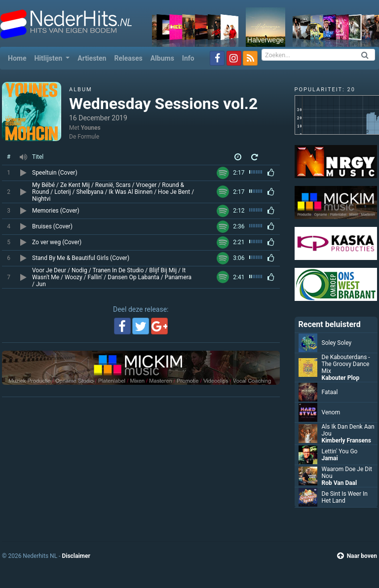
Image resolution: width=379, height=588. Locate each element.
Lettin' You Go (340, 451)
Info (188, 58)
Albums (162, 58)
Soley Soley (337, 343)
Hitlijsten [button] (49, 58)
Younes (91, 128)
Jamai (330, 458)
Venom (331, 412)
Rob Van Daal (340, 483)
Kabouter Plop (341, 378)
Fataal (330, 392)
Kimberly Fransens (346, 441)
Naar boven (357, 556)
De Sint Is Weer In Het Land (345, 497)
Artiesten (92, 58)
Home (19, 57)
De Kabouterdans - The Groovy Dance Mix (346, 364)
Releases (128, 58)
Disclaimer (76, 556)
